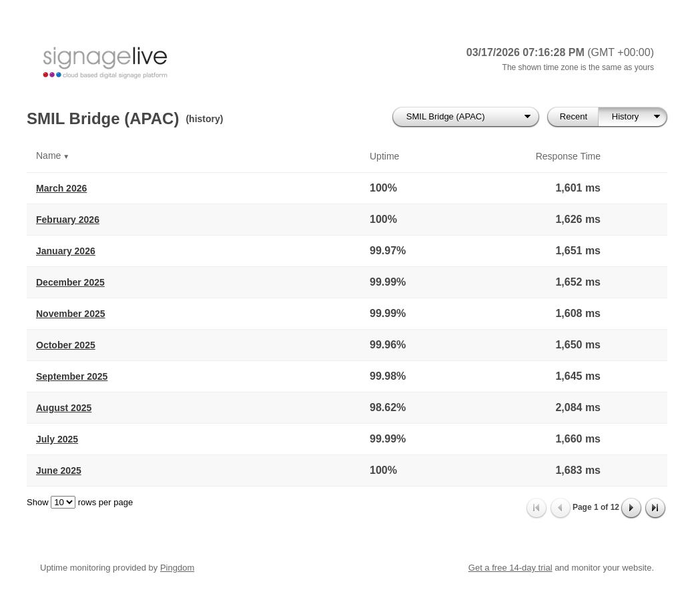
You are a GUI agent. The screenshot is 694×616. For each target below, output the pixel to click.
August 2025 (64, 408)
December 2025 (70, 282)
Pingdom (177, 568)
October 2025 (66, 345)
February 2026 (68, 220)
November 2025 (71, 314)
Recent (574, 116)
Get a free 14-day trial (510, 568)
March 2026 (61, 188)
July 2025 (57, 439)
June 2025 (59, 471)
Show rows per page (80, 502)
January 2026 (66, 251)
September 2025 (72, 376)
